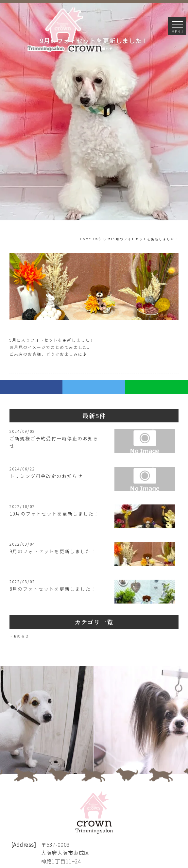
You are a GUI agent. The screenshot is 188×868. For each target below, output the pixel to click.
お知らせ (21, 636)
